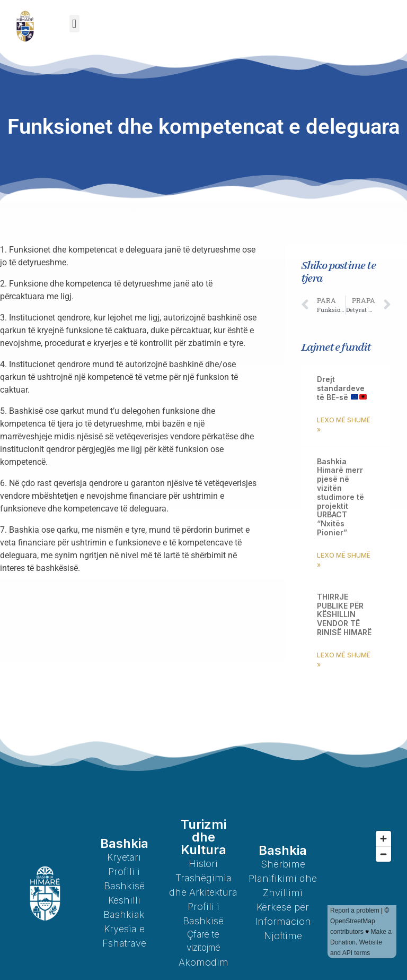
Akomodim (203, 962)
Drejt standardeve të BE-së (342, 388)
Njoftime (283, 936)
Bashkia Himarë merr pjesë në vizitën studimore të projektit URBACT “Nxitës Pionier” (340, 497)
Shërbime (283, 864)
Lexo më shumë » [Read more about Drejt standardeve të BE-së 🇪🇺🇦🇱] (344, 425)
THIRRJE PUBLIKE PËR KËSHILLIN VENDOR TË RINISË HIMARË (344, 614)
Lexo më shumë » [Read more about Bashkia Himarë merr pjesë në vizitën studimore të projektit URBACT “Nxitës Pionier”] (344, 560)
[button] (74, 24)
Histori (203, 864)
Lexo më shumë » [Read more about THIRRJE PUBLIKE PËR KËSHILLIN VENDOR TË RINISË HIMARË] (344, 660)
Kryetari (124, 857)
